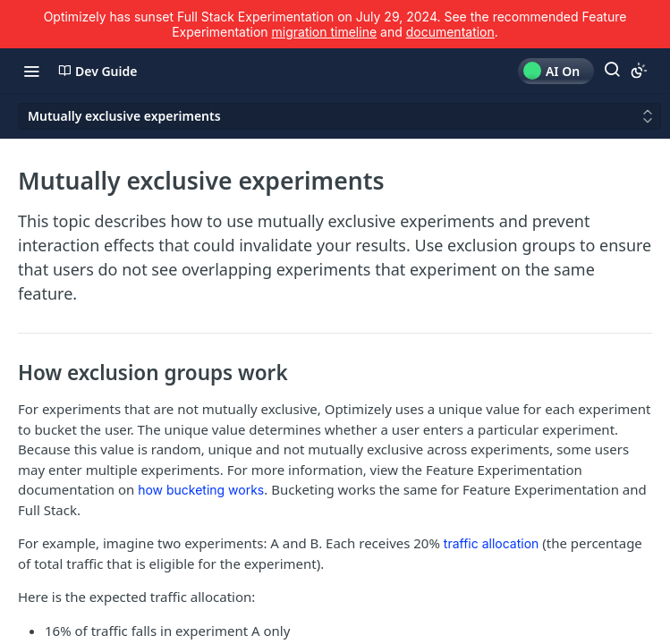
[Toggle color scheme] (639, 71)
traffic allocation (492, 543)
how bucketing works (201, 490)
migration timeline (325, 32)
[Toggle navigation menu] (31, 71)
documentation (450, 32)
